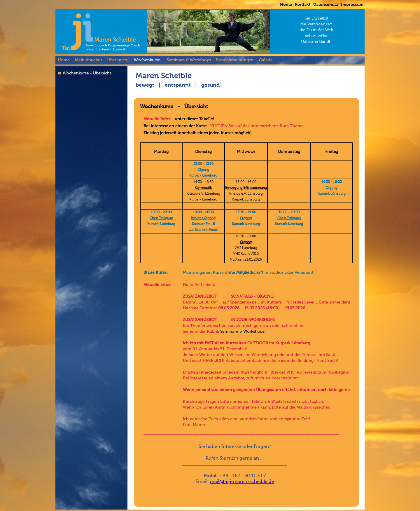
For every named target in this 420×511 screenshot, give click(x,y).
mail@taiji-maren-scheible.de (242, 482)
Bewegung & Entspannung (246, 188)
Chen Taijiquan (161, 218)
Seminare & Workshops (242, 332)
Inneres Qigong (203, 218)
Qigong (203, 170)
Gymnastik (203, 188)
